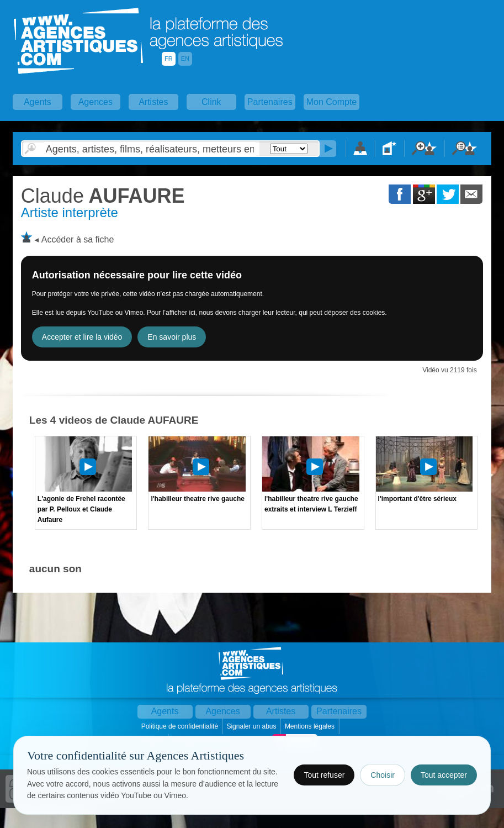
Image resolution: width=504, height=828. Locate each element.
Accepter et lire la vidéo (82, 337)
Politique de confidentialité (181, 726)
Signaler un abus (252, 726)
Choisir (383, 775)
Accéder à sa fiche (78, 239)
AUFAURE (103, 196)
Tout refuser (324, 775)
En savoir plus (172, 337)
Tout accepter (444, 775)
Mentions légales (311, 726)
